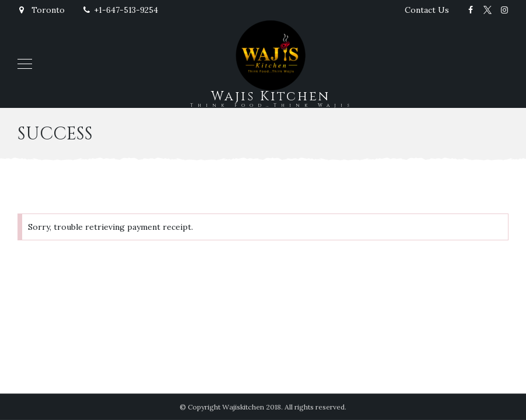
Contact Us (427, 10)
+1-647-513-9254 (120, 10)
